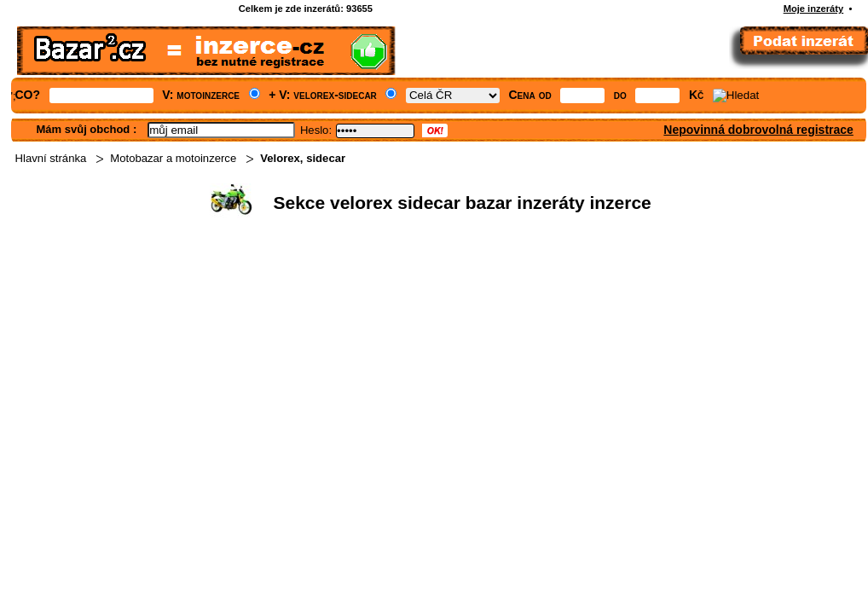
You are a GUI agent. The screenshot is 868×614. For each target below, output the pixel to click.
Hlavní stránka (51, 158)
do (620, 95)
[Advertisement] (406, 355)
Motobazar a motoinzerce (173, 158)
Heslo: (316, 130)
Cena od (530, 95)
